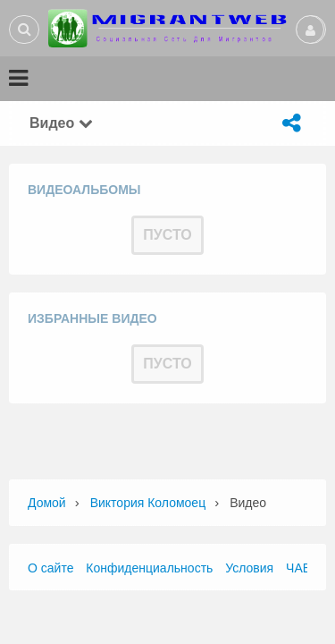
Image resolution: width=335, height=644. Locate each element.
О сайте (50, 568)
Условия (249, 568)
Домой (47, 503)
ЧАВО (303, 568)
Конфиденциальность (149, 568)
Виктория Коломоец (148, 503)
